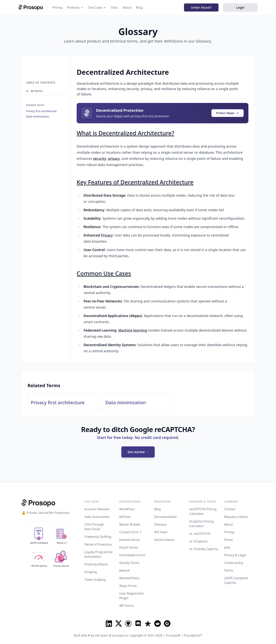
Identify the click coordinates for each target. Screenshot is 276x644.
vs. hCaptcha (198, 541)
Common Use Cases (104, 273)
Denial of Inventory (98, 544)
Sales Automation (97, 517)
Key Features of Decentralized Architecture (135, 182)
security (100, 159)
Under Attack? (201, 7)
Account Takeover (97, 509)
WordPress (127, 509)
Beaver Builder (130, 524)
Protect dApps (228, 113)
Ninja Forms (128, 586)
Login (240, 7)
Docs (115, 7)
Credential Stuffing (98, 537)
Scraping (91, 572)
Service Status (164, 540)
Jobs (227, 547)
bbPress (125, 517)
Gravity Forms (129, 563)
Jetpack (124, 570)
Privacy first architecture (41, 111)
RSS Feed (161, 532)
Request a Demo (236, 517)
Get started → (138, 452)
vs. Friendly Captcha (204, 549)
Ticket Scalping (95, 580)
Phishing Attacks (96, 564)
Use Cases (95, 7)
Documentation (166, 517)
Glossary (161, 524)
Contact (230, 509)
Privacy (107, 235)
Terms (229, 570)
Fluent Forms (129, 547)
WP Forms (127, 606)
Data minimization (38, 116)
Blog (139, 7)
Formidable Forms (132, 555)
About (127, 7)
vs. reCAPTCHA (200, 534)
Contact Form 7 (130, 532)
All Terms (34, 91)
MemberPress (129, 578)
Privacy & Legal (235, 555)
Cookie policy (234, 563)
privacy (114, 159)
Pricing (57, 7)
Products (73, 7)
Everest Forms (129, 540)
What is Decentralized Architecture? (125, 133)
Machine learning (133, 330)
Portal (229, 540)
